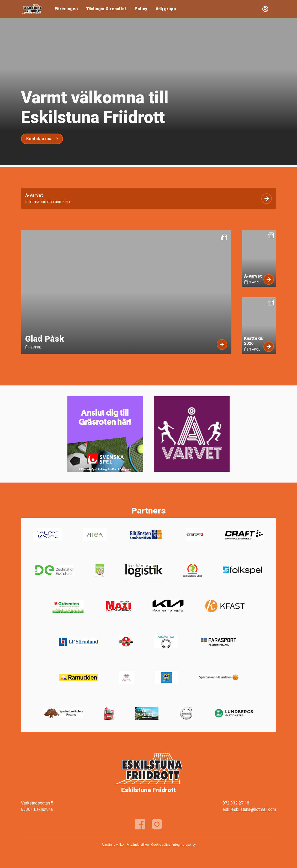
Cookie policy (161, 845)
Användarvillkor (138, 845)
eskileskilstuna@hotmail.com (249, 809)
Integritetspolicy (184, 845)
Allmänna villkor (113, 845)
